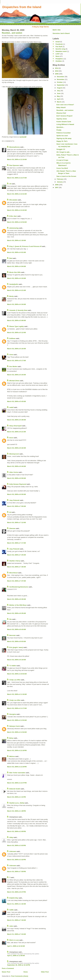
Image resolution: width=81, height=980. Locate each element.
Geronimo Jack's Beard (61, 33)
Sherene (12, 528)
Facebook (59, 44)
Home (26, 972)
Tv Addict (13, 666)
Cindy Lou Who (15, 680)
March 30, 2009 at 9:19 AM (16, 660)
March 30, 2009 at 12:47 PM (17, 783)
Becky (11, 296)
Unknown (13, 851)
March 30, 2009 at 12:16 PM (17, 750)
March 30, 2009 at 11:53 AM (17, 720)
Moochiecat (13, 573)
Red (11, 258)
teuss (11, 438)
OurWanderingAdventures (19, 587)
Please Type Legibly (17, 326)
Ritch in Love (14, 940)
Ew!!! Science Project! (64, 116)
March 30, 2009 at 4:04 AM (16, 266)
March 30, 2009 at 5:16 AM (16, 349)
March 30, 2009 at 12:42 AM (17, 210)
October (60, 82)
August (60, 88)
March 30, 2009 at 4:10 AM (16, 278)
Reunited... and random (12, 33)
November (61, 79)
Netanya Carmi (15, 726)
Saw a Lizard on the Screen (66, 176)
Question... (60, 127)
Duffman (12, 338)
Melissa (12, 756)
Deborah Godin (15, 789)
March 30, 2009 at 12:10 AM (17, 159)
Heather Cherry (15, 561)
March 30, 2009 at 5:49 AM (16, 420)
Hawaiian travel (61, 51)
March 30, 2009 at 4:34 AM (16, 304)
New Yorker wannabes (17, 773)
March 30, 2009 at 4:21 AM (16, 290)
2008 (57, 185)
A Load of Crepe (62, 160)
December (61, 77)
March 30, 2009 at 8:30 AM (16, 599)
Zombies (59, 61)
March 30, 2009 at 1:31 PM (16, 797)
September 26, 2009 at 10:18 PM (19, 965)
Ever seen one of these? (65, 105)
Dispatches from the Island (22, 7)
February (60, 179)
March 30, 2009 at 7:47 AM (16, 581)
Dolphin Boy (14, 898)
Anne (11, 355)
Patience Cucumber (64, 133)
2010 (57, 71)
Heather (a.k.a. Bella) (17, 803)
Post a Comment (8, 968)
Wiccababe (13, 200)
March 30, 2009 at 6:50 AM (16, 478)
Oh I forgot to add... (63, 152)
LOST (58, 54)
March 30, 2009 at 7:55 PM (16, 872)
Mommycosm (14, 454)
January (60, 182)
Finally (59, 130)
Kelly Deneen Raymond (18, 484)
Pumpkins (59, 59)
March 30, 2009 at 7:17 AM (16, 543)
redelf (11, 407)
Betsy (11, 738)
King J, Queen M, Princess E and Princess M (25, 246)
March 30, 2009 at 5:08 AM (16, 320)
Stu (10, 619)
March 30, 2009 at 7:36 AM (16, 567)
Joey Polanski (14, 500)
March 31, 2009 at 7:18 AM (16, 920)
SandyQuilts (14, 284)
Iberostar (13, 635)
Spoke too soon (62, 136)
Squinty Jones (62, 119)
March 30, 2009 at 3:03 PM (16, 845)
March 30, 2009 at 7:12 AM (16, 522)
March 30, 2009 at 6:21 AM (16, 432)
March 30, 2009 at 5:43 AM (16, 401)
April (59, 99)
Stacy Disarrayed (15, 426)
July (59, 91)
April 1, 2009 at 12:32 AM (16, 946)
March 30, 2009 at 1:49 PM (16, 811)
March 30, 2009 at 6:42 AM (16, 448)
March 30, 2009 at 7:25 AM (16, 555)
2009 (57, 74)
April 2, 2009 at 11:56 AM (16, 956)
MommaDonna (15, 147)
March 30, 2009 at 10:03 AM (17, 674)
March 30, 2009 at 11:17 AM (17, 708)
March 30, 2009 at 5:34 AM (16, 375)
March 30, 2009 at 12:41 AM (17, 194)
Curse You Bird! (62, 168)
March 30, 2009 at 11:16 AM (17, 694)
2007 (57, 187)
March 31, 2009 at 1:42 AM (16, 904)
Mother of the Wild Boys (18, 605)
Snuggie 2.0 (61, 149)
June (59, 93)
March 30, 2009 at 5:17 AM (16, 361)
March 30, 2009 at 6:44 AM (16, 466)
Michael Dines (14, 381)
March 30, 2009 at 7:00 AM (16, 506)
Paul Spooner (14, 165)
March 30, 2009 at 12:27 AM (17, 178)
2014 (57, 68)
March (59, 102)
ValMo (11, 910)
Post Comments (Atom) (20, 976)
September (61, 85)
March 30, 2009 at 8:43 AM (16, 629)
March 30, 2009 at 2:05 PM (16, 831)
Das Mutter (13, 366)
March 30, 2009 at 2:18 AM (16, 240)
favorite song (60, 49)
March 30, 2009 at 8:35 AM (16, 613)
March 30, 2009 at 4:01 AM (16, 252)
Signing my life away (64, 138)
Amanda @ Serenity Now (18, 310)
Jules (11, 926)
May (59, 96)
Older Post (45, 972)
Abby (11, 837)
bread (58, 42)
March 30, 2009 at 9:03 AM (16, 641)
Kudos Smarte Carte (64, 122)
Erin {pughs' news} (16, 647)
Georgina (13, 714)
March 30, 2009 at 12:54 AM (17, 222)
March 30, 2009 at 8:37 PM (16, 892)
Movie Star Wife (15, 272)
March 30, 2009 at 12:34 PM (17, 767)
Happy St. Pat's (62, 141)
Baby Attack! (61, 107)
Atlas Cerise (14, 472)
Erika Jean (13, 216)
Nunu (58, 56)
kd (10, 512)
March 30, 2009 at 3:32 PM (16, 860)
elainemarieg (14, 228)
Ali (10, 184)
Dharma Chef (61, 113)
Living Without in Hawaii (65, 124)
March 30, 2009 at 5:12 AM (16, 332)
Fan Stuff (59, 47)
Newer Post (6, 972)
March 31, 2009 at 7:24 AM (16, 934)
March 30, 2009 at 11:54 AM (17, 732)
